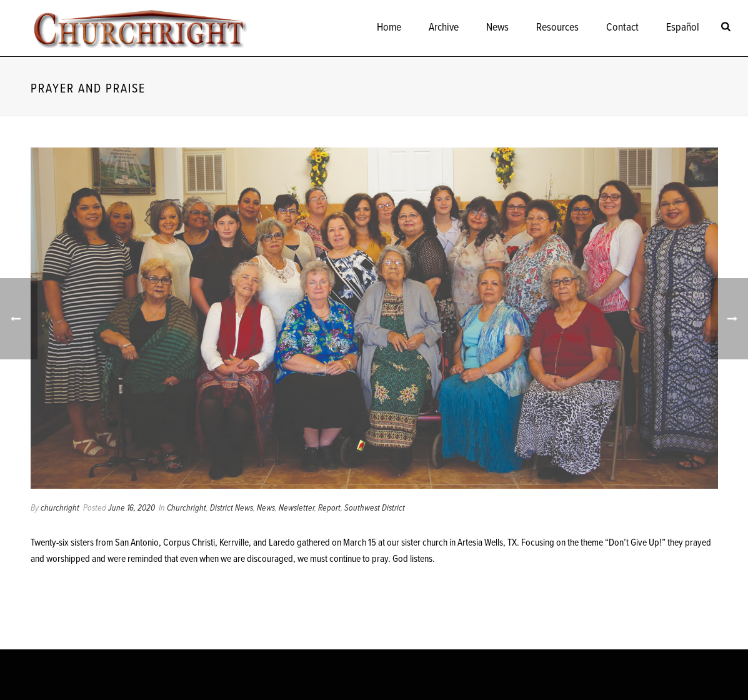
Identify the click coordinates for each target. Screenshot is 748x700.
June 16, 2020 (132, 508)
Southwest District (375, 508)
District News (232, 508)
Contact (622, 28)
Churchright (187, 508)
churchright (60, 508)
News (497, 28)
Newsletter (297, 508)
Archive (444, 28)
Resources (557, 28)
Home (389, 28)
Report (329, 508)
